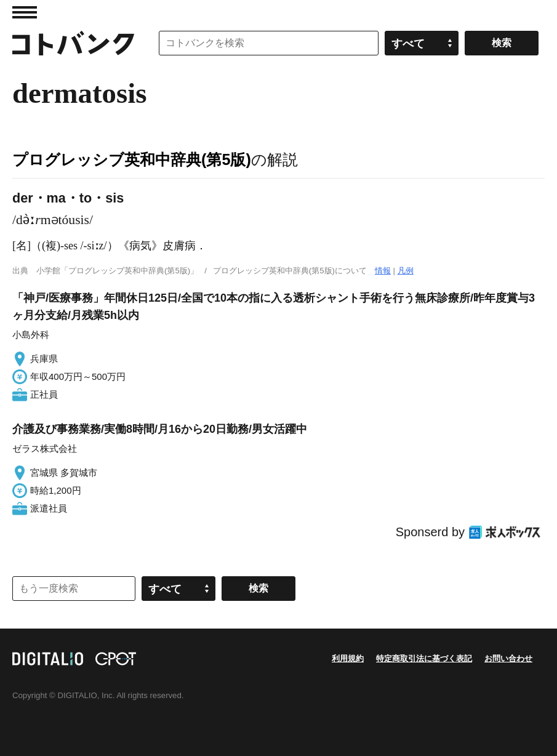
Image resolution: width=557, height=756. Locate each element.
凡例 (406, 271)
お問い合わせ (508, 658)
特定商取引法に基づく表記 (424, 658)
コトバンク (73, 43)
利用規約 (348, 658)
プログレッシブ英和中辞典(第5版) (132, 159)
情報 (383, 271)
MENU (25, 12)
